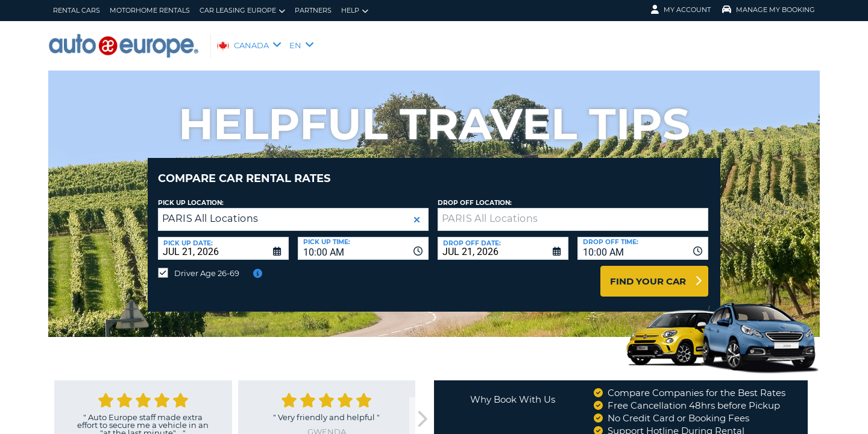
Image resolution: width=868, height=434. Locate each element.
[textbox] (573, 210)
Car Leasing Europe (242, 11)
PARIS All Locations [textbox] (210, 209)
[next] (421, 410)
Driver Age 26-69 (207, 264)
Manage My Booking (769, 10)
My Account (681, 10)
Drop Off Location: (475, 194)
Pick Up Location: (191, 194)
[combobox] (363, 239)
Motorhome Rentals (150, 10)
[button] (417, 211)
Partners (313, 10)
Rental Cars (77, 10)
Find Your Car (648, 272)
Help (355, 11)
